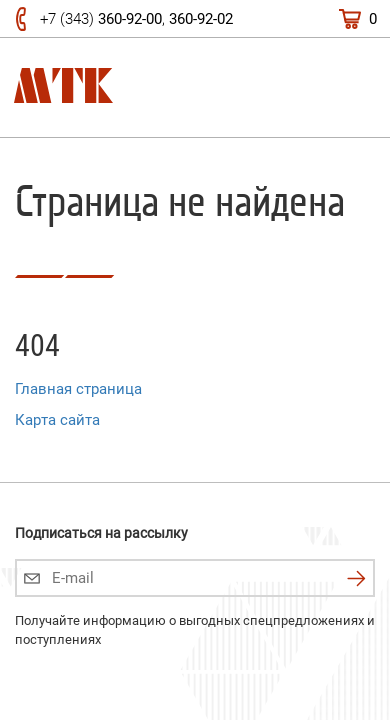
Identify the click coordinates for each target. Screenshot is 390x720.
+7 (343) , (136, 19)
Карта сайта (57, 420)
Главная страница (78, 389)
